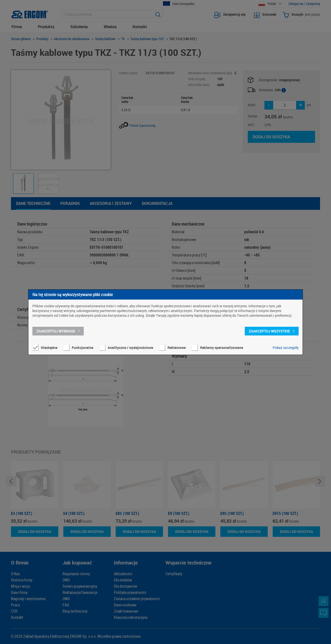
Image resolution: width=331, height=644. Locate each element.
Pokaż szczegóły (286, 348)
